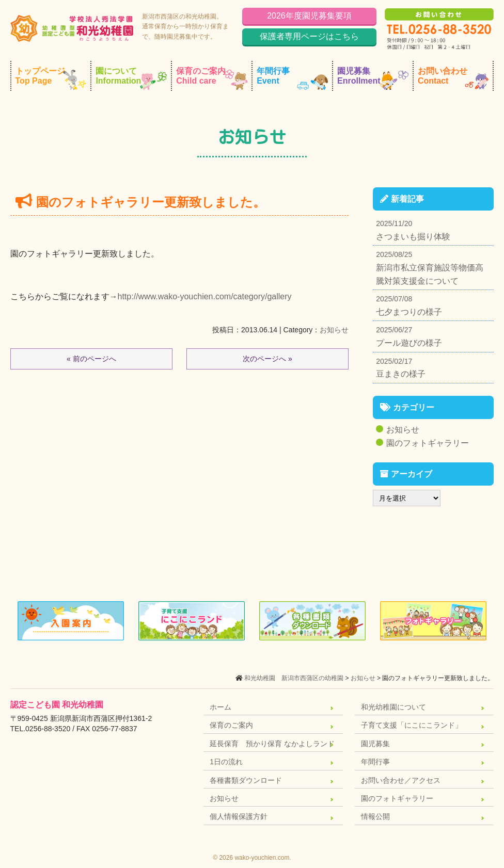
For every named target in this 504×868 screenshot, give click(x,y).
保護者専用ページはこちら (309, 36)
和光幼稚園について (393, 707)
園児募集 (373, 78)
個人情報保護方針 (239, 816)
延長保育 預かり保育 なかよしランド (272, 744)
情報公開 (375, 816)
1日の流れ (226, 762)
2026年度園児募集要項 (309, 16)
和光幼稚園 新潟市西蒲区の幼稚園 (294, 678)
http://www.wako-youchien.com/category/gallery (205, 296)
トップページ (51, 78)
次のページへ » (267, 359)
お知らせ (334, 330)
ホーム (220, 707)
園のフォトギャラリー (428, 443)
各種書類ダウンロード (246, 780)
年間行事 (292, 78)
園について (131, 78)
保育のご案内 (212, 78)
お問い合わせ (453, 78)
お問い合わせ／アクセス (401, 780)
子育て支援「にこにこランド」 (412, 725)
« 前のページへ (91, 359)
